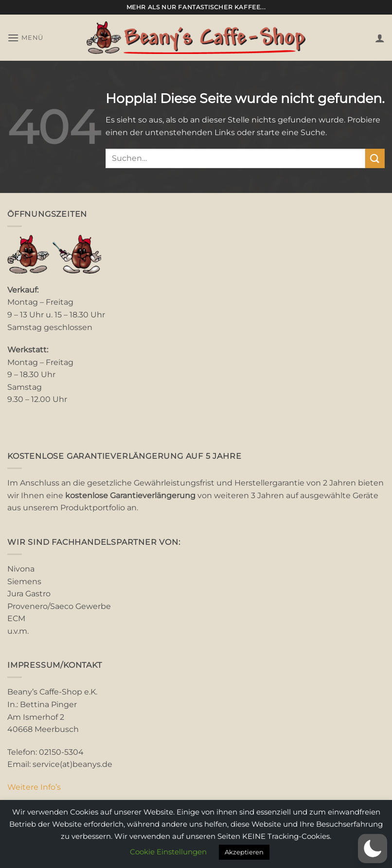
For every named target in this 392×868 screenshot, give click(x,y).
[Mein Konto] (380, 38)
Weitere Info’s (34, 787)
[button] (25, 38)
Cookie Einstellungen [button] (168, 852)
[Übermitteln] (375, 158)
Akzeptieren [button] (244, 852)
